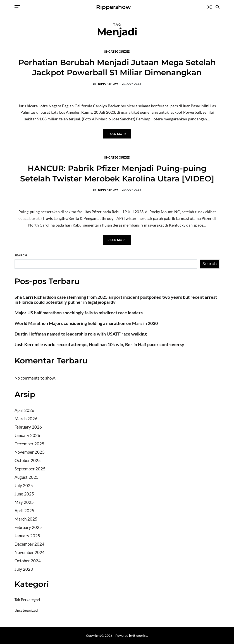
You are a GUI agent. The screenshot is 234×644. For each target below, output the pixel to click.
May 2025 (24, 502)
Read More (117, 134)
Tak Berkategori (27, 600)
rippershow (108, 84)
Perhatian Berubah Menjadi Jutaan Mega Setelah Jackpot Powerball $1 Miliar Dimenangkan (117, 67)
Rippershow (113, 7)
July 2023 (24, 569)
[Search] (218, 7)
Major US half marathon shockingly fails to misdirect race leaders (79, 313)
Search (21, 255)
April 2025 (24, 511)
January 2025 (27, 536)
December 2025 (29, 444)
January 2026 (27, 435)
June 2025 (24, 494)
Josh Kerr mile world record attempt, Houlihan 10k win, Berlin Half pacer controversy (99, 344)
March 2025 (26, 519)
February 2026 (28, 427)
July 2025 (24, 485)
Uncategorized (117, 51)
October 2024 (28, 561)
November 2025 (30, 452)
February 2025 (28, 527)
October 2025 (28, 460)
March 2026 (26, 419)
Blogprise (140, 636)
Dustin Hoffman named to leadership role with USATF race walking (81, 334)
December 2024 (29, 544)
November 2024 (30, 552)
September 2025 (30, 469)
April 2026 (24, 410)
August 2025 (27, 477)
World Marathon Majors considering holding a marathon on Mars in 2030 (86, 323)
